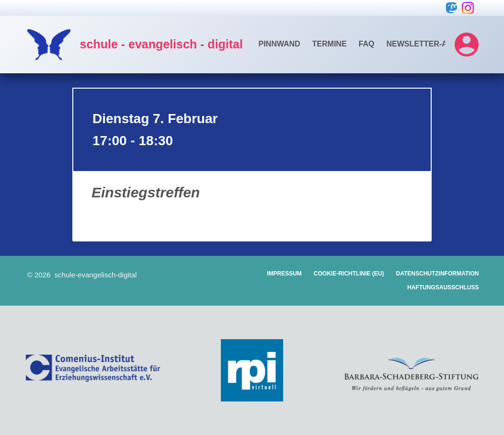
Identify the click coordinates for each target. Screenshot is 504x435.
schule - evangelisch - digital (161, 44)
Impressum (284, 274)
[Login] (467, 45)
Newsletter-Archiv (429, 44)
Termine (330, 44)
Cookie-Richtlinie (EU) (349, 274)
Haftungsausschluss (443, 287)
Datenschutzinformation (438, 274)
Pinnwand (279, 44)
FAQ (367, 44)
